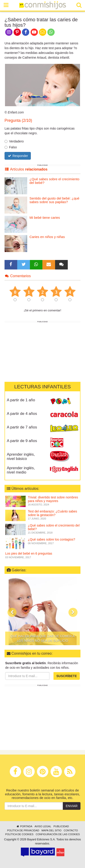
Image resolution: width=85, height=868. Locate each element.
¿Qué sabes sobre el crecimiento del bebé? (54, 181)
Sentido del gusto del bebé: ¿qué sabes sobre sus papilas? (54, 200)
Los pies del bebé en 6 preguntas (29, 553)
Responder (18, 156)
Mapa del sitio (51, 830)
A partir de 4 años (22, 414)
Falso (11, 147)
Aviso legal (43, 826)
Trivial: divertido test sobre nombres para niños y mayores (53, 499)
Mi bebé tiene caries (45, 218)
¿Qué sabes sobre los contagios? (52, 539)
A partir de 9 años (22, 441)
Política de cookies (19, 834)
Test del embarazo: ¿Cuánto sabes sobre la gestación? (52, 513)
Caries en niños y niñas (47, 237)
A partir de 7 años (22, 427)
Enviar (72, 806)
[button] (12, 612)
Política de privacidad (23, 830)
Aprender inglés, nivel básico (21, 457)
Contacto (71, 830)
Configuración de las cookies (58, 834)
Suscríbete (67, 676)
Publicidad (61, 826)
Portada (24, 826)
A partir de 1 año (21, 400)
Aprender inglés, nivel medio (21, 470)
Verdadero (14, 141)
